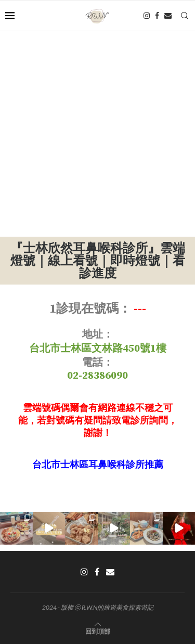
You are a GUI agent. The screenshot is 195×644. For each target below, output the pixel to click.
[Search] (185, 16)
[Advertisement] (97, 134)
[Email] (168, 16)
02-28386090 (97, 376)
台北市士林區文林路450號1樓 (98, 349)
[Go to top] (98, 631)
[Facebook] (157, 16)
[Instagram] (147, 16)
